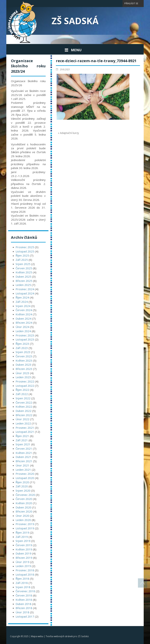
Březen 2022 (24, 415)
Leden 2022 (23, 423)
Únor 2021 (22, 465)
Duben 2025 (23, 277)
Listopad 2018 (25, 574)
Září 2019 (22, 537)
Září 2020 (22, 486)
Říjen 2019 (22, 532)
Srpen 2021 (23, 444)
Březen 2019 (24, 558)
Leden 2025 (23, 285)
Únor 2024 (22, 327)
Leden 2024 (23, 331)
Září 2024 (22, 302)
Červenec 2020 (25, 495)
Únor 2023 (22, 373)
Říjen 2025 (22, 255)
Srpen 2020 (23, 490)
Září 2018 (22, 583)
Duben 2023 (23, 365)
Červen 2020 (24, 499)
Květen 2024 (24, 314)
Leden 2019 (23, 566)
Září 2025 (22, 260)
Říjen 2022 (22, 390)
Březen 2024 (24, 323)
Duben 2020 (23, 507)
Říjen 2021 (22, 436)
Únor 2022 (22, 419)
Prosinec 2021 (25, 428)
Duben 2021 (23, 457)
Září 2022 (22, 394)
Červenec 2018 (25, 591)
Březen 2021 (24, 461)
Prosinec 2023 (25, 335)
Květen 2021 (24, 453)
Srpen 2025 (23, 264)
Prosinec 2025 (25, 247)
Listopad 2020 (25, 478)
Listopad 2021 (25, 432)
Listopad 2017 (25, 616)
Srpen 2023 (23, 352)
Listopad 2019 (25, 528)
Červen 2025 (24, 268)
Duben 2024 (23, 318)
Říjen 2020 (22, 482)
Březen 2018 (24, 608)
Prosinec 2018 (25, 570)
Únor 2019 (22, 562)
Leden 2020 (23, 520)
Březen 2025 (24, 281)
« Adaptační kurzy (68, 133)
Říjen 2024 (22, 297)
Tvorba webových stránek (59, 636)
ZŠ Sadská (75, 21)
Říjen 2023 (22, 344)
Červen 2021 (24, 449)
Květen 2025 (24, 272)
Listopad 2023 (25, 339)
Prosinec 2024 (25, 289)
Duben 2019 (23, 553)
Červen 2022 (24, 402)
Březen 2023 (24, 369)
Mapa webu (37, 636)
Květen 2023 (24, 360)
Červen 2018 (24, 595)
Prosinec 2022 (25, 381)
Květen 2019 (24, 549)
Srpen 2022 (23, 398)
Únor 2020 (22, 516)
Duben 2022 (23, 411)
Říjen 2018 (22, 579)
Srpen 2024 (23, 306)
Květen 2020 (24, 503)
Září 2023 (22, 348)
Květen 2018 (24, 600)
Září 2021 (22, 440)
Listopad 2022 (25, 386)
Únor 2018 (22, 612)
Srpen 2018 (23, 587)
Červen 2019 (24, 545)
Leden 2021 (23, 470)
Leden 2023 (23, 377)
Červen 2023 (24, 356)
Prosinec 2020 (25, 474)
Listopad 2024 (25, 293)
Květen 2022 (24, 407)
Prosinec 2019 (25, 524)
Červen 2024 (24, 310)
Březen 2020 (24, 511)
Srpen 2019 (23, 541)
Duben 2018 (23, 604)
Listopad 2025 (25, 251)
